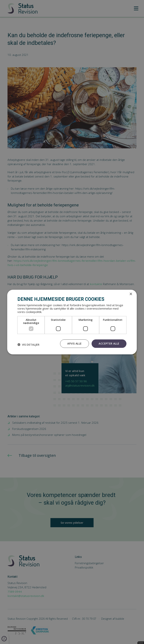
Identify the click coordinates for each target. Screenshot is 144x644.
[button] (28, 345)
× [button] (131, 294)
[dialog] (72, 322)
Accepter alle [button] (109, 343)
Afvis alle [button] (74, 343)
